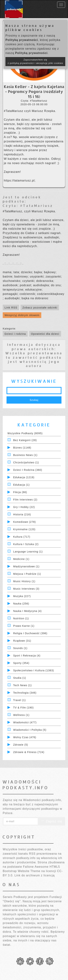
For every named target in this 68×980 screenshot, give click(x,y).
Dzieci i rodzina (15, 334)
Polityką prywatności (22, 40)
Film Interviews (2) (25, 500)
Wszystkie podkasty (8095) (25, 433)
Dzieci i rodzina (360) (28, 470)
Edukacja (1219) (24, 477)
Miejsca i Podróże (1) (27, 574)
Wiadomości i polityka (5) (30, 730)
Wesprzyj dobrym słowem (22, 315)
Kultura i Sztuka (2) (26, 544)
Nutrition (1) (21, 618)
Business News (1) (25, 455)
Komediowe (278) (25, 522)
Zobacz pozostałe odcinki (40, 307)
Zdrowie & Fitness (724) (29, 752)
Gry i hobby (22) (24, 507)
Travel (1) (19, 700)
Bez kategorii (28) (25, 440)
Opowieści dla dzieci (45, 334)
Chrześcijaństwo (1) (26, 462)
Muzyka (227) (22, 596)
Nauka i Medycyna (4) (27, 611)
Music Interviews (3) (26, 589)
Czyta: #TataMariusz (28, 206)
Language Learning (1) (28, 552)
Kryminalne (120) (24, 529)
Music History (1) (24, 581)
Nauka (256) (21, 604)
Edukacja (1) (21, 485)
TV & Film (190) (23, 708)
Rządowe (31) (22, 641)
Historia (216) (22, 514)
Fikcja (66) (20, 492)
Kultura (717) (22, 537)
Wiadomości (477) (25, 722)
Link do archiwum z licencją (35, 875)
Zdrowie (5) (21, 745)
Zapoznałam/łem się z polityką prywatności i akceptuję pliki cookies (35, 61)
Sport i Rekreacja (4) (27, 656)
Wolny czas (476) (25, 737)
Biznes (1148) (22, 448)
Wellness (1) (21, 715)
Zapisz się (51, 821)
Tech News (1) (22, 685)
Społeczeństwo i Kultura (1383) (34, 670)
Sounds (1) (20, 648)
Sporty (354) (21, 663)
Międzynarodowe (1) (26, 566)
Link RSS (11, 307)
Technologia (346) (25, 693)
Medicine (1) (21, 559)
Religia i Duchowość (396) (30, 633)
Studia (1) (20, 678)
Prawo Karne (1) (24, 626)
